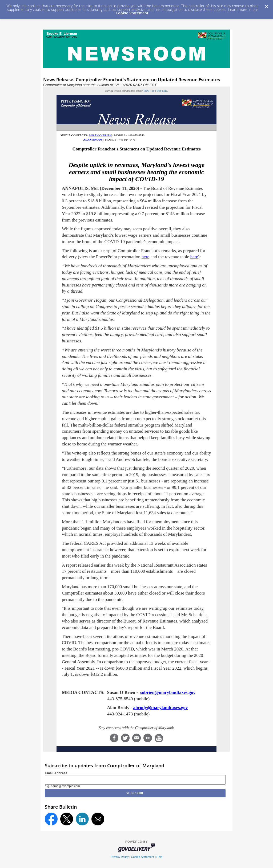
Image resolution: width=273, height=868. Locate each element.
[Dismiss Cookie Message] (266, 5)
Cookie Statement (132, 13)
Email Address (56, 773)
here (145, 257)
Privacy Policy (120, 857)
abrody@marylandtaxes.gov (160, 708)
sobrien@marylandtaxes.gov (168, 692)
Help (159, 857)
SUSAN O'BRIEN (100, 135)
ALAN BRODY (93, 140)
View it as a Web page (155, 91)
